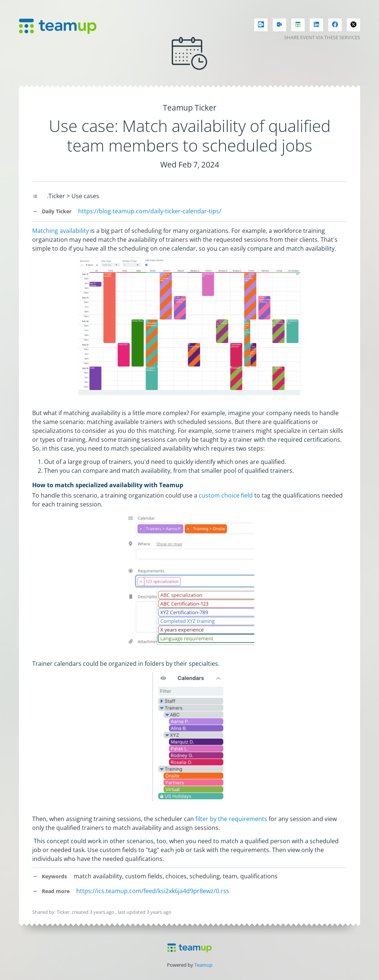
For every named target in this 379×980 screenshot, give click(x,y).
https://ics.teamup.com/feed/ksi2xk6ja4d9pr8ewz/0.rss (153, 891)
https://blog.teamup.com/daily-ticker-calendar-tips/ (150, 211)
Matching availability (61, 231)
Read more (51, 891)
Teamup (203, 965)
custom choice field (226, 495)
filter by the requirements (231, 819)
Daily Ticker (52, 211)
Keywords (50, 876)
